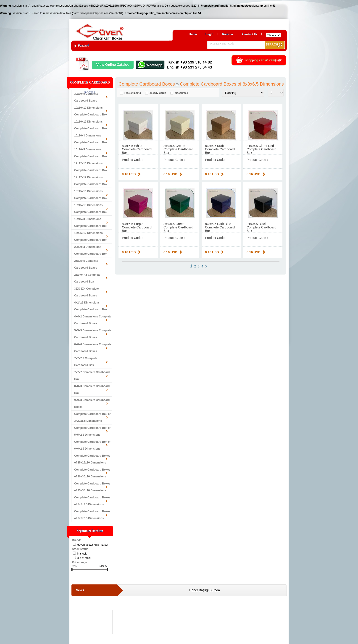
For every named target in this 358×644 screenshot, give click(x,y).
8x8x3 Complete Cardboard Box (92, 390)
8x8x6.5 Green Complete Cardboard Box (178, 227)
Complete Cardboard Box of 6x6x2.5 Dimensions (92, 445)
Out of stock (84, 558)
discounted (181, 93)
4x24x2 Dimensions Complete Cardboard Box (91, 306)
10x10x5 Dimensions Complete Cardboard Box (91, 153)
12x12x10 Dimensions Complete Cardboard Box (91, 167)
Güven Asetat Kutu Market (93, 545)
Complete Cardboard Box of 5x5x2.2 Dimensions (92, 431)
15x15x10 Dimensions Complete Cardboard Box (91, 195)
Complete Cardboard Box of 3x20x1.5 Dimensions (92, 417)
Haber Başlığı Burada (205, 590)
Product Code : (133, 160)
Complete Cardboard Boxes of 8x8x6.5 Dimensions (92, 515)
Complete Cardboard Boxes (147, 84)
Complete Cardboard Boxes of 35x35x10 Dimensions (92, 487)
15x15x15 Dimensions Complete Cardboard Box (91, 209)
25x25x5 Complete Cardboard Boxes (86, 264)
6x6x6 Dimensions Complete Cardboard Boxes (93, 348)
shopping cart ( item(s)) (263, 60)
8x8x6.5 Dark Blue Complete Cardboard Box (220, 227)
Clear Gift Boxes (109, 30)
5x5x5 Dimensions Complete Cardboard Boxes (93, 334)
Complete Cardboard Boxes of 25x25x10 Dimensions (92, 459)
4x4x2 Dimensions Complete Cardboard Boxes (93, 320)
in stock (82, 554)
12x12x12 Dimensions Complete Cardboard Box (91, 181)
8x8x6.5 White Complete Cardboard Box (137, 149)
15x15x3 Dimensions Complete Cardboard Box (91, 223)
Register (228, 34)
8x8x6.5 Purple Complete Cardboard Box (137, 227)
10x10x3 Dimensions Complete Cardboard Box (91, 139)
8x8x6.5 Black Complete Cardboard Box (261, 227)
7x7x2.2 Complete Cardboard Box (86, 362)
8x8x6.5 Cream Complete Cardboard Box (178, 149)
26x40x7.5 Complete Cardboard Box (87, 278)
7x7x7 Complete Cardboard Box (92, 376)
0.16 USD (129, 174)
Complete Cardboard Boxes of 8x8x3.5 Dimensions (92, 501)
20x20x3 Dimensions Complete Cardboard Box (91, 250)
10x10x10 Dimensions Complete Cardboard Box (91, 111)
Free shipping (133, 93)
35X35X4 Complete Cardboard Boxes (86, 292)
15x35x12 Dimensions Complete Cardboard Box (91, 236)
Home (193, 34)
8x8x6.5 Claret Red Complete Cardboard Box (261, 149)
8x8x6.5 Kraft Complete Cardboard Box (220, 149)
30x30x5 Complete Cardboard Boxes (86, 97)
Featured (84, 46)
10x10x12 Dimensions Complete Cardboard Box (91, 125)
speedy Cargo (158, 93)
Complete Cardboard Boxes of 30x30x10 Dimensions (92, 473)
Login (209, 34)
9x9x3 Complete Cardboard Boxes (92, 403)
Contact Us (250, 34)
